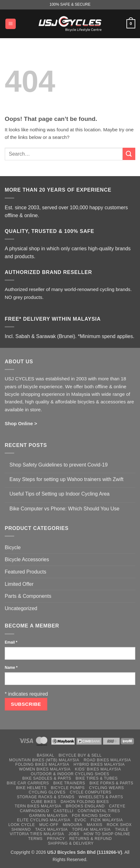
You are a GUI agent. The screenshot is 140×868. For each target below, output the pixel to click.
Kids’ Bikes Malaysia (98, 769)
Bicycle (13, 547)
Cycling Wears (106, 788)
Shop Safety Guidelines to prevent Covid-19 (58, 465)
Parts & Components (28, 596)
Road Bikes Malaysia (107, 760)
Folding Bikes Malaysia (42, 764)
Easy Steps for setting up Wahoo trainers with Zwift (66, 479)
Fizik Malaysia (107, 820)
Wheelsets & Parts (101, 797)
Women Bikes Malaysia (45, 769)
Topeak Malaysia (91, 829)
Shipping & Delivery (71, 843)
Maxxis (95, 825)
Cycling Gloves (47, 792)
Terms (35, 839)
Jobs (74, 834)
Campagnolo (35, 811)
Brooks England (85, 806)
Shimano (21, 829)
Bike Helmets (31, 788)
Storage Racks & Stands (46, 797)
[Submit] (129, 154)
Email (11, 642)
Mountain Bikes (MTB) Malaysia (44, 760)
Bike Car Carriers (28, 783)
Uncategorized (21, 608)
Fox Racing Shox (91, 816)
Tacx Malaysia (51, 829)
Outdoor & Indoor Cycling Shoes (70, 774)
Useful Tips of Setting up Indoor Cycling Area (60, 494)
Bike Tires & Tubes (97, 778)
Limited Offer (19, 584)
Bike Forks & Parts (111, 783)
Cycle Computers (90, 792)
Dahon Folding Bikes (85, 802)
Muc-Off (49, 825)
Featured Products (26, 572)
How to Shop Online (107, 834)
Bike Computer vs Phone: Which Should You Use (64, 509)
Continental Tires (99, 811)
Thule (122, 829)
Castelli (64, 811)
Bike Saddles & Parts (47, 778)
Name (11, 668)
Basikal (46, 755)
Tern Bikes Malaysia (38, 806)
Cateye (117, 806)
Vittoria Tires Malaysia (37, 834)
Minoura (73, 825)
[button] (11, 24)
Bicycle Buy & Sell (80, 755)
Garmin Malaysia (49, 816)
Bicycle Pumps (68, 788)
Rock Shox (119, 825)
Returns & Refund (91, 839)
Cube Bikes (44, 802)
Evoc (81, 820)
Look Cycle (21, 825)
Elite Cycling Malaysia (44, 820)
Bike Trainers (69, 783)
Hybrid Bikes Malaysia (99, 764)
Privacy (56, 839)
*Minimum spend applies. (106, 336)
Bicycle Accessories (27, 559)
